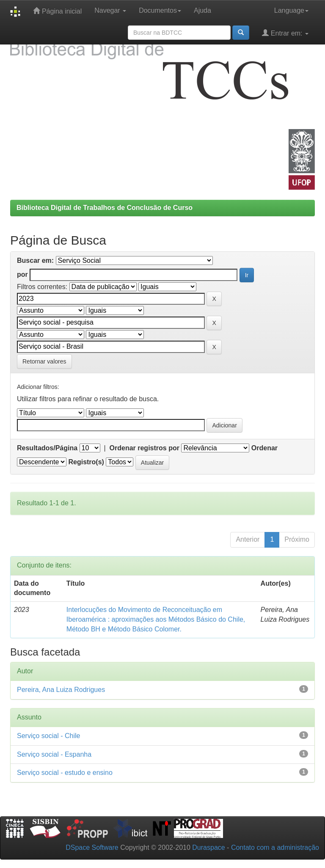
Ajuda (202, 10)
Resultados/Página (47, 448)
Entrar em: (285, 33)
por (22, 274)
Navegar (110, 10)
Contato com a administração (275, 847)
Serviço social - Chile (48, 736)
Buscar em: (35, 260)
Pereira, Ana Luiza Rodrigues (61, 690)
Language (291, 10)
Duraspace (208, 847)
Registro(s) (86, 462)
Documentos (160, 10)
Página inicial (57, 11)
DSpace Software (92, 847)
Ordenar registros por (145, 448)
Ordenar (264, 448)
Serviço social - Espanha (54, 754)
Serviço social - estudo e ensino (65, 773)
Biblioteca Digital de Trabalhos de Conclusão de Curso (105, 208)
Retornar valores (44, 361)
